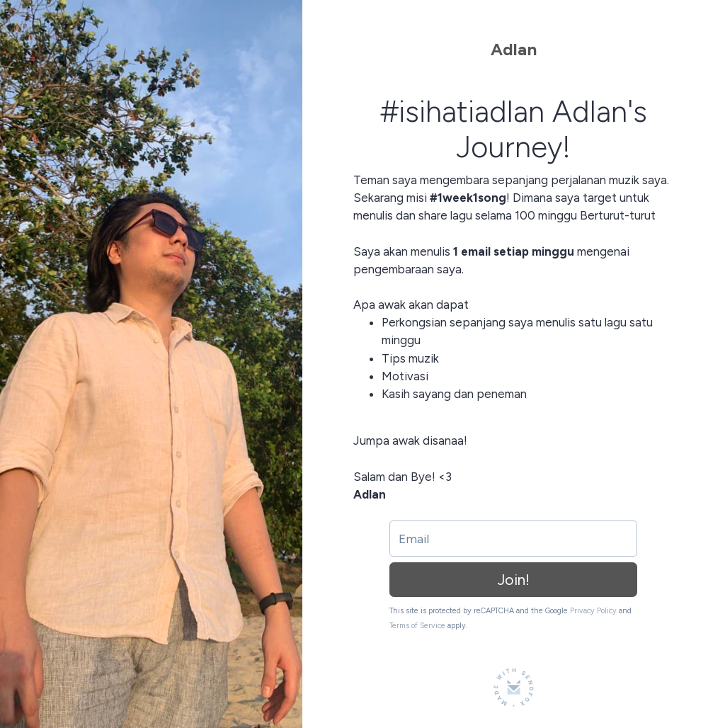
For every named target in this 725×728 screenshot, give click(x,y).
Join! (514, 580)
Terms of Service (417, 626)
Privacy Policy (593, 611)
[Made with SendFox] (514, 687)
